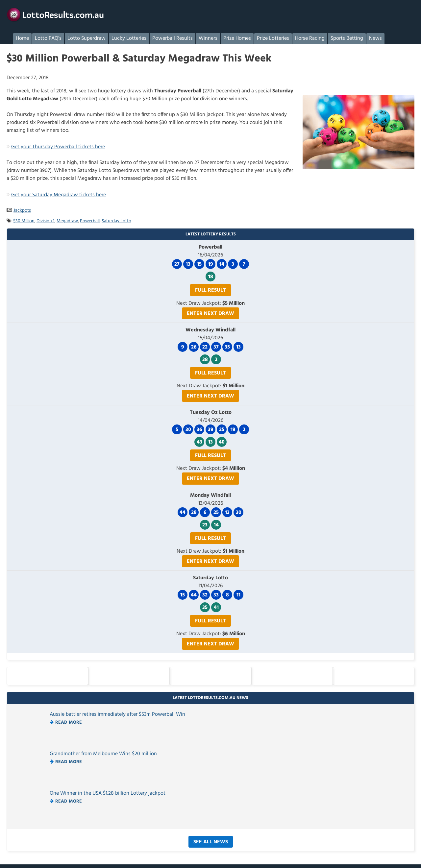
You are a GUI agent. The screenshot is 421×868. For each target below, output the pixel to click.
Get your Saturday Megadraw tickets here (59, 195)
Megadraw (67, 221)
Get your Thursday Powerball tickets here (58, 147)
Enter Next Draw (210, 314)
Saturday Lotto (116, 221)
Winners (208, 38)
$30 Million (24, 221)
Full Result (210, 290)
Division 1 (46, 221)
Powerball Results (173, 38)
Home (22, 38)
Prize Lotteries (273, 38)
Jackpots (22, 211)
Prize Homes (237, 38)
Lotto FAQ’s (48, 38)
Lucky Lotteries (129, 38)
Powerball (90, 221)
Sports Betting (347, 38)
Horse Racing (310, 38)
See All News (211, 842)
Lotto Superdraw (87, 38)
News (375, 38)
